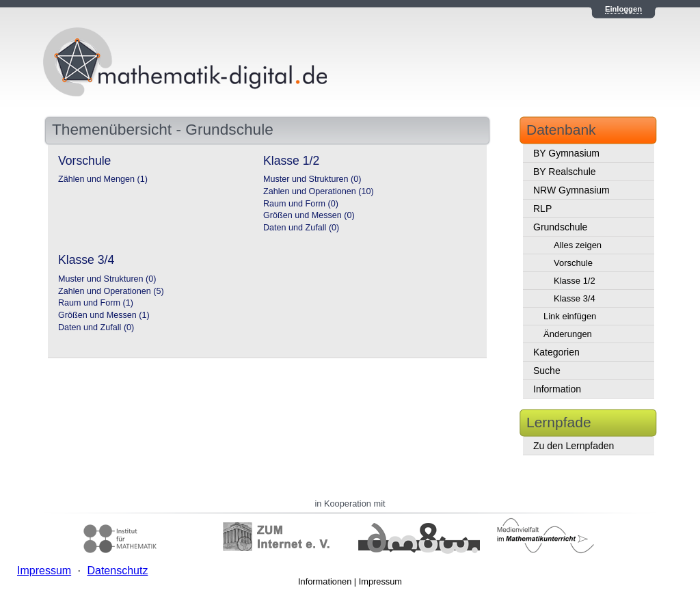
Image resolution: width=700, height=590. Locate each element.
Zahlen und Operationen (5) (111, 291)
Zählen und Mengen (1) (103, 179)
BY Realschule (565, 172)
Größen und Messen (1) (104, 315)
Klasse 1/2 (575, 281)
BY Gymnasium (566, 153)
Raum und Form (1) (96, 303)
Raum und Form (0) (301, 204)
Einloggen (623, 9)
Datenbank (561, 130)
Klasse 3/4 (575, 298)
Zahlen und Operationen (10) (319, 191)
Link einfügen (570, 316)
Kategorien (556, 352)
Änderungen (568, 334)
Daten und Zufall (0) (301, 228)
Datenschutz (117, 571)
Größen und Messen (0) (309, 215)
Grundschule (560, 227)
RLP (542, 209)
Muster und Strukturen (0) (312, 179)
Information (557, 389)
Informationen (325, 581)
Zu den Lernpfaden (574, 446)
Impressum (380, 581)
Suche (547, 371)
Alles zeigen (578, 245)
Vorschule (573, 263)
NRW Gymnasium (571, 190)
